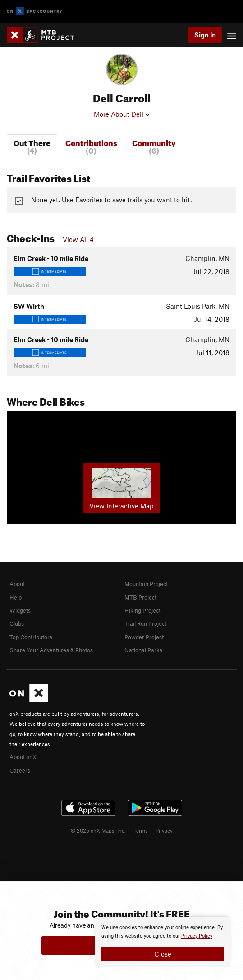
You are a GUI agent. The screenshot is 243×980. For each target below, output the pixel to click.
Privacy (164, 830)
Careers (20, 770)
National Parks (143, 650)
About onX (23, 757)
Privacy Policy (197, 936)
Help (16, 597)
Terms (141, 830)
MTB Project (140, 597)
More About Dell (122, 114)
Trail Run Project (145, 623)
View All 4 (78, 239)
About (17, 584)
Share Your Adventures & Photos (51, 650)
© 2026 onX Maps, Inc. (98, 830)
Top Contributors (31, 637)
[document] (163, 942)
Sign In (205, 35)
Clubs (17, 623)
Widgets (20, 610)
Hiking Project (142, 610)
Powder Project (144, 637)
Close (163, 954)
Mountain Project (146, 584)
